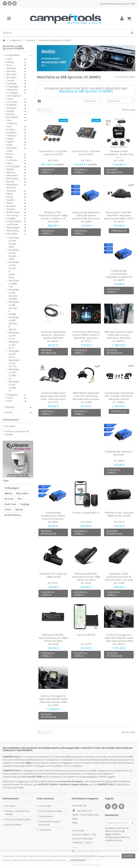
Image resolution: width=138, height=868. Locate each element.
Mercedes (12, 175)
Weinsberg (13, 231)
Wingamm (12, 395)
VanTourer (12, 224)
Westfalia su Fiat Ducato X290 (13, 254)
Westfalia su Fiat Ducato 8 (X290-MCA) (13, 270)
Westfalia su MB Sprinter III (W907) (13, 323)
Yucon (10, 398)
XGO (9, 401)
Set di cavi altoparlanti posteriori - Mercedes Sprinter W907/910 (53, 335)
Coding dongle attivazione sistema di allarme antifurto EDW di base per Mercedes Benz (86, 217)
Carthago (12, 84)
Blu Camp (12, 74)
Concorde (12, 102)
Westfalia (12, 234)
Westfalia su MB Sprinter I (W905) (13, 294)
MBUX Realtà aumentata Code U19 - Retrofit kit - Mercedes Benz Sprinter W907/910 (86, 398)
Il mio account (45, 798)
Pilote (10, 194)
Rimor (10, 203)
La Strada (12, 160)
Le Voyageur (13, 166)
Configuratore (12, 55)
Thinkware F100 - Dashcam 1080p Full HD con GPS (119, 514)
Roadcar (11, 206)
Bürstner (11, 77)
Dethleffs (12, 105)
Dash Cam (10, 504)
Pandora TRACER (86, 635)
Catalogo (10, 407)
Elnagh (10, 111)
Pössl (10, 197)
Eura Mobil (12, 117)
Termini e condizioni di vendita (17, 433)
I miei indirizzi (46, 816)
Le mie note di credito (50, 811)
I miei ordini (45, 806)
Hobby (10, 139)
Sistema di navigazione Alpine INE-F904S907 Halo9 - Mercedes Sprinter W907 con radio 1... (53, 700)
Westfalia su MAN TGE (13, 284)
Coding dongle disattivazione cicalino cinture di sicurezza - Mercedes (53, 517)
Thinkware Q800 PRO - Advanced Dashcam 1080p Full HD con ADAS (86, 577)
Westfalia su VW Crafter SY (13, 386)
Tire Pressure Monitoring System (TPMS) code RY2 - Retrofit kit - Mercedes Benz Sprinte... (86, 336)
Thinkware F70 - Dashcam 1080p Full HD (53, 575)
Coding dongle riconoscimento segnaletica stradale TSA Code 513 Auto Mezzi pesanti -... (119, 277)
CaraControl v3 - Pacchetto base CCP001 (86, 153)
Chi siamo (10, 426)
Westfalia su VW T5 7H (13, 336)
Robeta (11, 209)
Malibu (10, 169)
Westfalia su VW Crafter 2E (13, 374)
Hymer (10, 142)
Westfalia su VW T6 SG (13, 354)
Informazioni (11, 420)
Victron (9, 499)
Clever (10, 99)
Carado (11, 80)
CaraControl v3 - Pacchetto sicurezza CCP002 (53, 153)
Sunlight (11, 218)
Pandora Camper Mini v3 (86, 513)
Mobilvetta (12, 179)
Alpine (8, 493)
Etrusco (11, 114)
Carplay (25, 504)
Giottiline (11, 133)
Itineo (10, 157)
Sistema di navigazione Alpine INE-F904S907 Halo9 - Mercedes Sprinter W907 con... (119, 639)
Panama (11, 191)
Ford (9, 126)
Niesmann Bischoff (12, 186)
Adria (10, 59)
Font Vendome (12, 122)
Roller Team (13, 212)
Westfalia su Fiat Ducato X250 (13, 242)
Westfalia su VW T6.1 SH (13, 363)
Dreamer (11, 108)
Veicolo (9, 412)
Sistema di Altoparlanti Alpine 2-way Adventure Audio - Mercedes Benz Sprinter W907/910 (53, 398)
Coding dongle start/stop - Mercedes (119, 453)
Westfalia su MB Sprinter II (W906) (13, 308)
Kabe (10, 145)
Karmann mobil (12, 149)
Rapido (11, 200)
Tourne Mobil (14, 221)
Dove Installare (13, 825)
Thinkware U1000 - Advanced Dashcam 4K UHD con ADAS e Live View (119, 577)
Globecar (12, 136)
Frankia (11, 129)
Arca (9, 65)
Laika (10, 163)
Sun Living (12, 215)
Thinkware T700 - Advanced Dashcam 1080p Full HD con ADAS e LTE (53, 215)
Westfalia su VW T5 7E (13, 345)
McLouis (11, 172)
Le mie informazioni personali (50, 823)
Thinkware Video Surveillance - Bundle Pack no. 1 (119, 154)
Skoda (19, 510)
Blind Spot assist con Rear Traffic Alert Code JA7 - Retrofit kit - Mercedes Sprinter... (119, 336)
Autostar (11, 68)
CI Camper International (14, 94)
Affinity (10, 62)
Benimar (11, 71)
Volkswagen (13, 228)
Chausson (12, 90)
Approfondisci (78, 860)
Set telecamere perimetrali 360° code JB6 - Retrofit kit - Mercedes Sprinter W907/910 (119, 398)
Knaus (10, 154)
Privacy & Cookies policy (18, 819)
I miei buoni (45, 830)
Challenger (13, 87)
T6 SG (8, 510)
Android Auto (13, 515)
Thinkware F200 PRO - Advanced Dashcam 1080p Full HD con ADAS (53, 638)
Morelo (11, 182)
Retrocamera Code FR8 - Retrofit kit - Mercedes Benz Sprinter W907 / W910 (119, 215)
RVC (20, 499)
